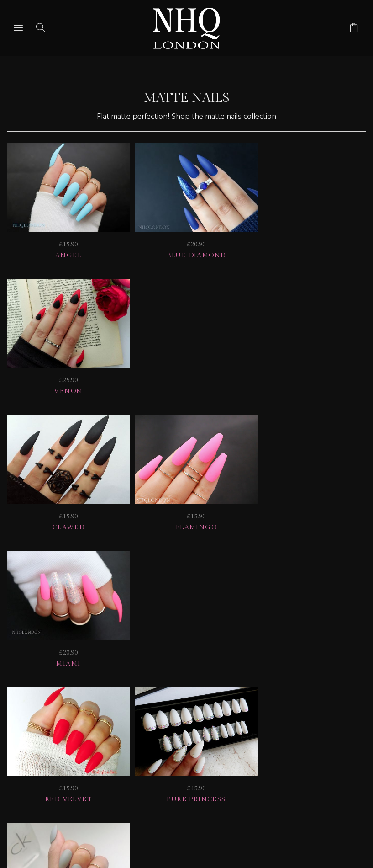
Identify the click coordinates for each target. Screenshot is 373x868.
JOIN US (40, 709)
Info (100, 722)
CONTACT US (153, 722)
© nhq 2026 (263, 722)
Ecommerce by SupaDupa (194, 826)
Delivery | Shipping (180, 709)
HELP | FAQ (96, 709)
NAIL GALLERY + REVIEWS (293, 709)
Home (209, 722)
